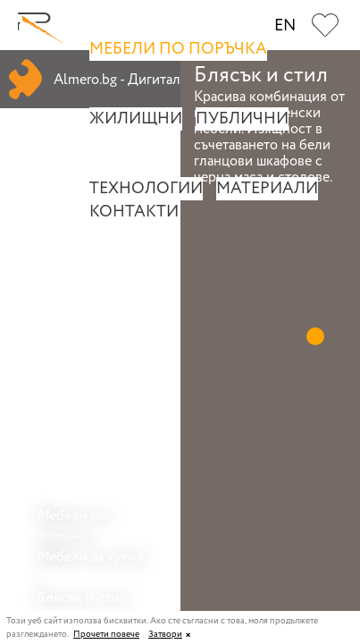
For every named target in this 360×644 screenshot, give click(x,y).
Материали (267, 189)
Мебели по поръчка (178, 49)
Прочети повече (106, 635)
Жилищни (136, 119)
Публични (242, 119)
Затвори (165, 635)
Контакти (134, 212)
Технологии (146, 189)
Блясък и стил (81, 598)
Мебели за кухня (89, 557)
